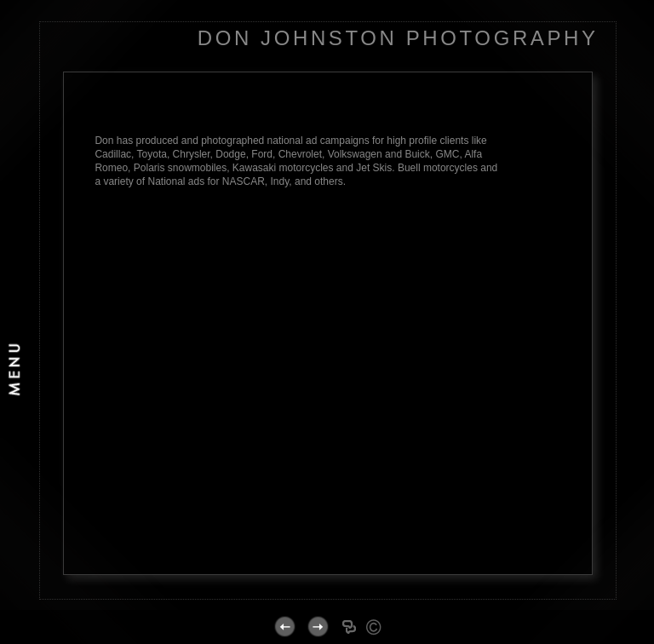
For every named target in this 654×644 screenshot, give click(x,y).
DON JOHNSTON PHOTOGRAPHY (398, 38)
